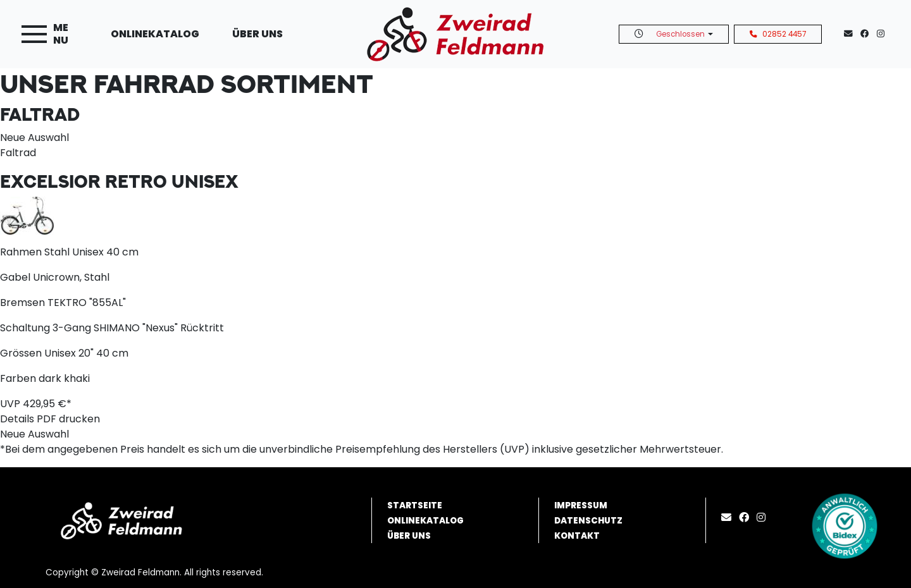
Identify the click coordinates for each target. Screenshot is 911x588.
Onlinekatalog (155, 34)
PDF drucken (68, 419)
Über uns (257, 34)
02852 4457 (778, 34)
